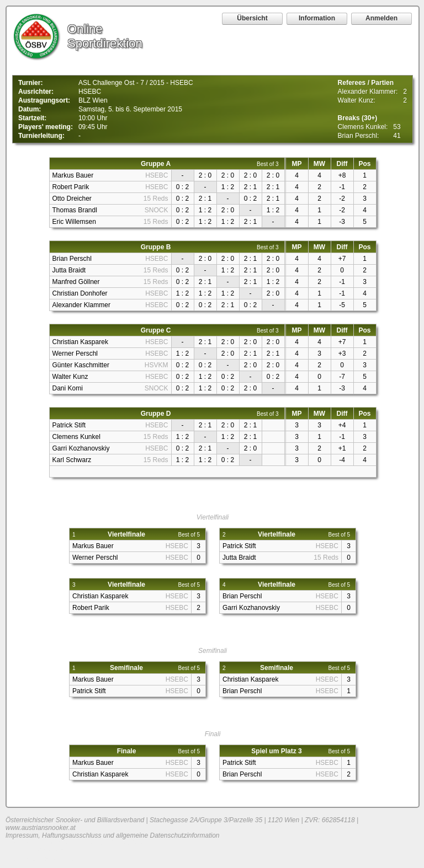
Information (317, 18)
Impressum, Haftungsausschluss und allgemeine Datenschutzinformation (113, 835)
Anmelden (381, 18)
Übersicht (252, 18)
